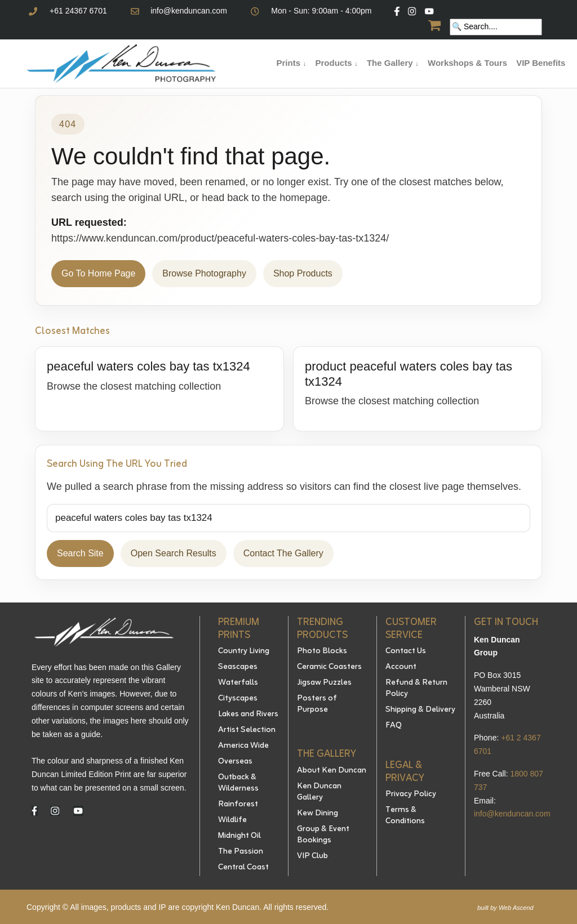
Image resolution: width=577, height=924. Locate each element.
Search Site (80, 553)
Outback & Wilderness (238, 783)
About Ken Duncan (332, 771)
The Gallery (393, 63)
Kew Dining (318, 814)
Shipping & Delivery (420, 710)
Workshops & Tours (467, 63)
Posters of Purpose (317, 704)
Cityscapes (238, 699)
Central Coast (243, 868)
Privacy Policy (411, 794)
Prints (292, 63)
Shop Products (303, 273)
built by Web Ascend (505, 908)
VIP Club (312, 856)
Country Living (244, 651)
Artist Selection (247, 730)
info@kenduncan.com (189, 11)
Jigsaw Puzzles (324, 683)
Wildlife (232, 820)
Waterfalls (238, 683)
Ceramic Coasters (329, 667)
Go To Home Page (98, 273)
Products (336, 63)
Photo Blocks (322, 651)
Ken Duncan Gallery (319, 792)
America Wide (243, 746)
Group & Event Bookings (323, 835)
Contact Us (406, 651)
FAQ (394, 726)
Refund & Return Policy (416, 689)
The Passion (241, 852)
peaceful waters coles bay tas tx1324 (148, 366)
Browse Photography (204, 273)
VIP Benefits (541, 63)
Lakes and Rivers (248, 715)
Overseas (235, 762)
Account (401, 667)
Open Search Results (174, 553)
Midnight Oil (239, 836)
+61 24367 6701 (78, 11)
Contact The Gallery (283, 553)
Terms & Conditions (405, 816)
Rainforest (238, 805)
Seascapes (238, 667)
